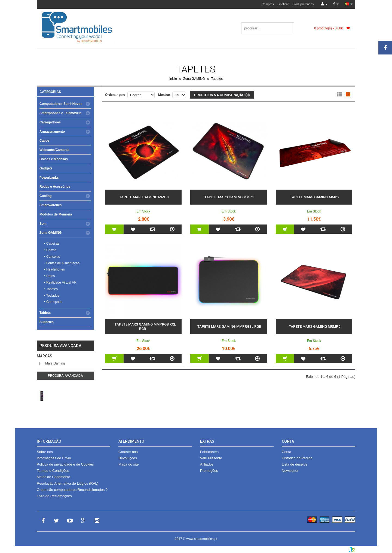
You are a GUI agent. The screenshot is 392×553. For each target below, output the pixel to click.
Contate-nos (128, 452)
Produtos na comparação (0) (222, 95)
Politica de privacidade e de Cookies (65, 464)
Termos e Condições (53, 471)
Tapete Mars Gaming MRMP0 (315, 326)
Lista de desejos (295, 464)
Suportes (47, 322)
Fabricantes (209, 452)
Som (43, 224)
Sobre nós (45, 452)
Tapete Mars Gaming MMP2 (315, 197)
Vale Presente (211, 458)
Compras (268, 4)
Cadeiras (53, 244)
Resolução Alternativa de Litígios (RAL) (68, 483)
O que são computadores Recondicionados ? (72, 490)
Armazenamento (52, 132)
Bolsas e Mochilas (54, 159)
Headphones (56, 269)
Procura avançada (65, 376)
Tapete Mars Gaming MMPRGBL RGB (229, 326)
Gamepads (54, 302)
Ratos (50, 276)
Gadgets (46, 168)
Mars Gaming (52, 363)
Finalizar (283, 4)
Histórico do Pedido (297, 458)
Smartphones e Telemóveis (61, 113)
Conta (287, 452)
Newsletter (290, 471)
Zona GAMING (194, 79)
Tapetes (217, 79)
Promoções (209, 471)
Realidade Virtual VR (61, 282)
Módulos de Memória (56, 214)
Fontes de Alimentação (63, 263)
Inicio (173, 79)
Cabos (45, 141)
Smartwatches (50, 205)
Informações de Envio (54, 458)
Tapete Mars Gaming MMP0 (144, 197)
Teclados (53, 296)
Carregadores (50, 122)
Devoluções (128, 458)
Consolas (53, 257)
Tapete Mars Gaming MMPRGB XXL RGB (145, 326)
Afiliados (207, 464)
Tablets (45, 313)
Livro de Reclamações (54, 496)
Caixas (51, 250)
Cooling (46, 196)
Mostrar (164, 95)
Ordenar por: (115, 95)
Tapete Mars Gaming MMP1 (229, 197)
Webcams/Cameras (54, 150)
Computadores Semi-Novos (61, 104)
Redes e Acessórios (55, 187)
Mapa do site (128, 464)
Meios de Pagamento (53, 477)
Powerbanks (49, 178)
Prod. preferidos (303, 4)
